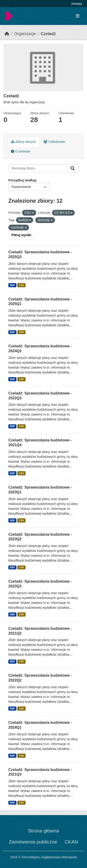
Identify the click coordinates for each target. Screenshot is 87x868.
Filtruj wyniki (21, 235)
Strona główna (43, 831)
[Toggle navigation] (78, 16)
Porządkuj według (22, 180)
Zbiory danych (23, 142)
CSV (22, 285)
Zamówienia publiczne (33, 842)
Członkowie (54, 142)
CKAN (71, 842)
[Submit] (73, 168)
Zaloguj (77, 4)
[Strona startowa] (7, 34)
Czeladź (48, 34)
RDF (13, 285)
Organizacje (25, 34)
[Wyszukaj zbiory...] (38, 168)
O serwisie (21, 151)
